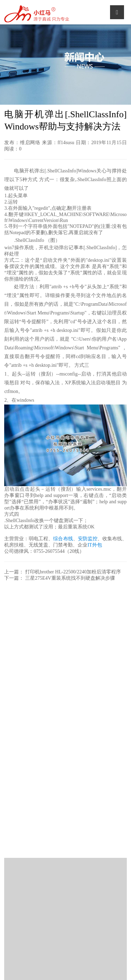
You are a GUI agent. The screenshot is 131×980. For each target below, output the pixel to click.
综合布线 (63, 539)
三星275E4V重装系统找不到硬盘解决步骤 (70, 578)
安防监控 (88, 539)
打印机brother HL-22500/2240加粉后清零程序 (73, 572)
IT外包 (94, 545)
